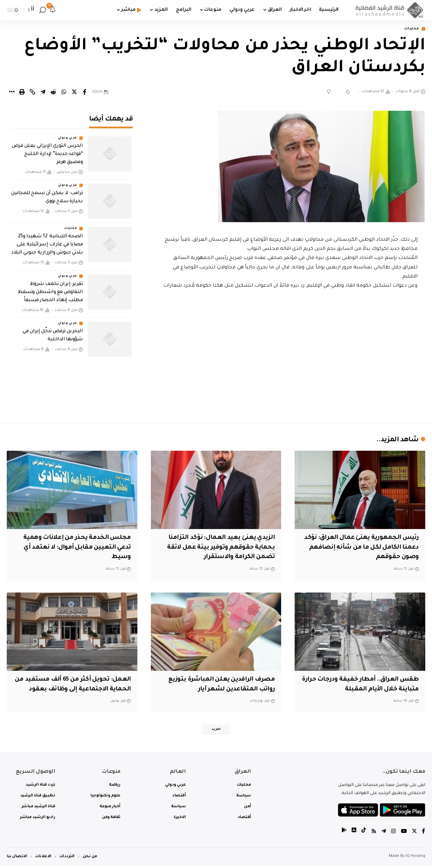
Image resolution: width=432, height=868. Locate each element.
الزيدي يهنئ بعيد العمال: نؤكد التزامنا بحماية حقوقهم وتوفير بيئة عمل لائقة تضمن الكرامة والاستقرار (219, 548)
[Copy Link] (32, 93)
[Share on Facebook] (85, 93)
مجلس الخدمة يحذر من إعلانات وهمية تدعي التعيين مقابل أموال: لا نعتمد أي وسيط (74, 548)
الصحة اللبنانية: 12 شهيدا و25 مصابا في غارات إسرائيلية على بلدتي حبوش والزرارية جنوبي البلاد (47, 240)
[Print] (22, 93)
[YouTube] (403, 834)
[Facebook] (424, 834)
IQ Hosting (415, 859)
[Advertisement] (289, 360)
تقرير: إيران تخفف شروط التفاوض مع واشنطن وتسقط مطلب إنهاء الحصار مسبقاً (50, 288)
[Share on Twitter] (74, 93)
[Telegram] (383, 834)
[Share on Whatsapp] (64, 93)
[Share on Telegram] (43, 93)
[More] (11, 93)
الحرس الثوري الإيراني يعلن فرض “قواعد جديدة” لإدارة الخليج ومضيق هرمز (47, 150)
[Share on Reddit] (53, 93)
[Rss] (373, 834)
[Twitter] (414, 834)
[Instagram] (393, 834)
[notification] (53, 10)
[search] (43, 10)
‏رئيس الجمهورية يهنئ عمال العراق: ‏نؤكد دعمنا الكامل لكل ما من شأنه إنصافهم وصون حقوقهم (365, 548)
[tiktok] (363, 834)
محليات (410, 29)
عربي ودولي (67, 134)
